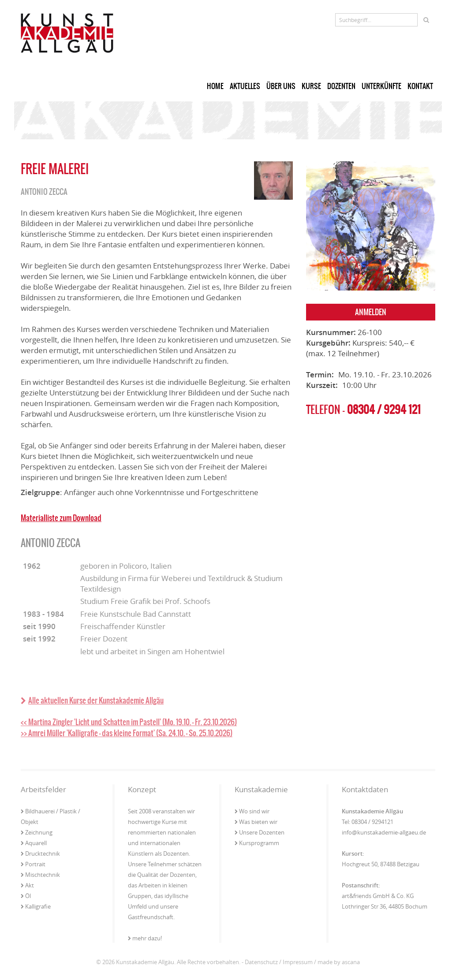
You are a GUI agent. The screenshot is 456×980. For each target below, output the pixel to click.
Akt (27, 885)
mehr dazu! (145, 938)
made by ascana (339, 962)
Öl (26, 896)
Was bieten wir (256, 822)
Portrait (33, 864)
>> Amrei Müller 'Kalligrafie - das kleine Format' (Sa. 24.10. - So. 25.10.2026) (127, 733)
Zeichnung (37, 832)
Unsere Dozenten (260, 832)
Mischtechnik (40, 875)
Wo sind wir (252, 811)
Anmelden (371, 312)
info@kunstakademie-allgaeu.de (384, 832)
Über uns (281, 86)
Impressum (298, 962)
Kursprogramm (257, 843)
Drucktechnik (40, 853)
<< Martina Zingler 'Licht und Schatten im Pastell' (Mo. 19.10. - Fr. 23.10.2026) (129, 722)
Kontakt (420, 86)
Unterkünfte (381, 86)
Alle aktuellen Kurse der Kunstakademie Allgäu (92, 701)
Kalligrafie (36, 906)
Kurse (311, 86)
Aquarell (34, 843)
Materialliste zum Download (61, 518)
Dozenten (341, 86)
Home (215, 86)
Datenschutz (261, 962)
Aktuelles (245, 86)
